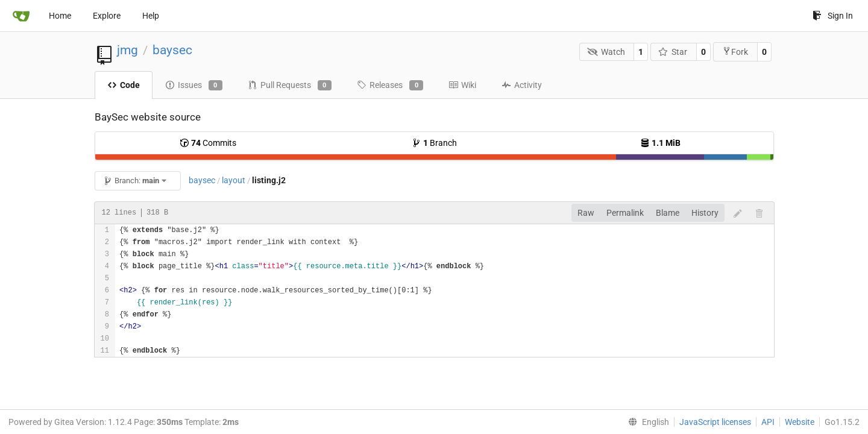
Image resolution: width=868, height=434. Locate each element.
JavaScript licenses (715, 422)
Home (60, 16)
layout (234, 180)
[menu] (646, 422)
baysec (172, 50)
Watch (606, 52)
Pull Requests (290, 86)
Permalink (625, 213)
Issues (194, 86)
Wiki (462, 85)
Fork (735, 52)
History (705, 213)
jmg (127, 50)
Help (151, 16)
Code (124, 85)
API (768, 422)
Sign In (833, 16)
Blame (668, 213)
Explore (107, 16)
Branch (434, 143)
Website (800, 422)
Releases (390, 86)
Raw (586, 213)
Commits (208, 143)
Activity (522, 85)
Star (673, 52)
